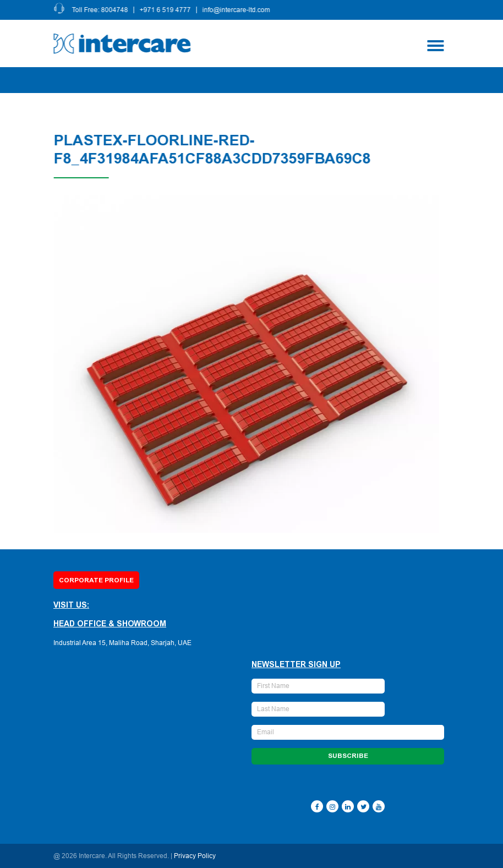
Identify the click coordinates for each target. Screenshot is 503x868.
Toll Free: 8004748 (102, 10)
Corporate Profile (96, 580)
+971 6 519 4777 (167, 10)
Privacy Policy (195, 856)
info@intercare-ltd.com (238, 10)
